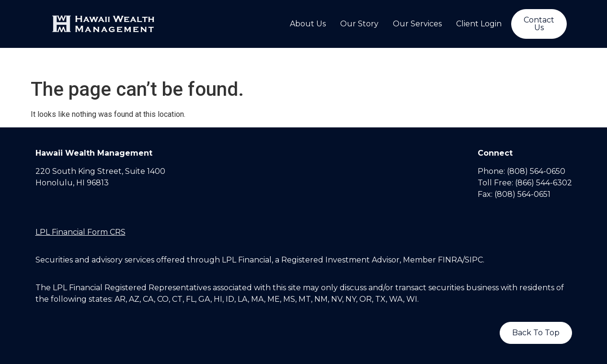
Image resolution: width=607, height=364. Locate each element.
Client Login (479, 24)
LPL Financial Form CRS (80, 232)
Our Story (359, 24)
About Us (308, 24)
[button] (539, 24)
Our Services (417, 24)
